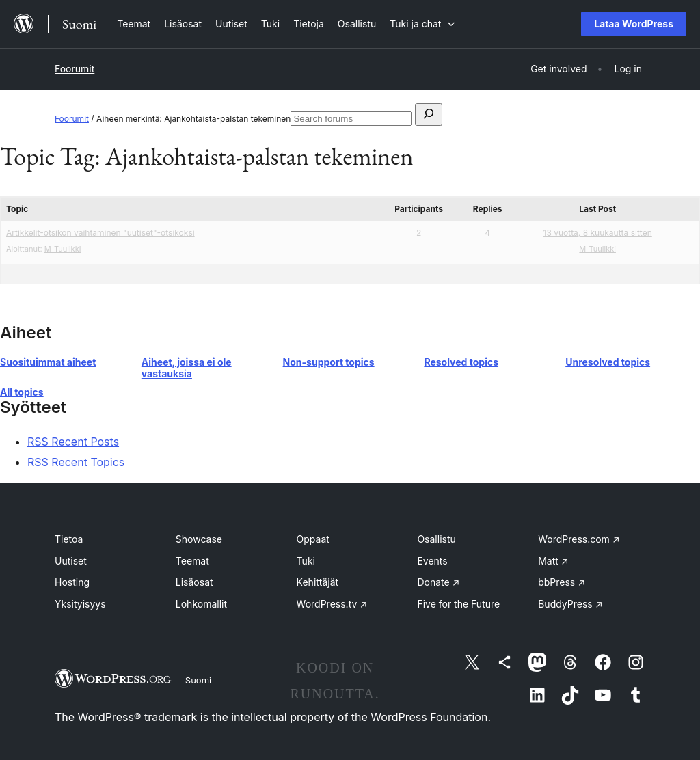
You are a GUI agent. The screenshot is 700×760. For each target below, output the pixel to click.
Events (432, 561)
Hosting (72, 582)
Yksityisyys (80, 604)
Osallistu (436, 539)
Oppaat (313, 539)
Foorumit (75, 69)
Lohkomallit (201, 604)
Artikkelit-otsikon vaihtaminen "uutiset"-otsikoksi (100, 233)
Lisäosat (194, 582)
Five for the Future (458, 604)
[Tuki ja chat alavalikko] (422, 24)
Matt (553, 561)
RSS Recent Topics (76, 462)
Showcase (199, 539)
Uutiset (71, 561)
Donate (438, 582)
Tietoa (69, 539)
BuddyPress (570, 604)
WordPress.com (579, 539)
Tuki (306, 561)
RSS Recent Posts (73, 442)
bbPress (562, 582)
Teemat (192, 561)
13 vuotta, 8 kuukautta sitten (598, 233)
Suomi (198, 680)
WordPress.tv (332, 604)
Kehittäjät (318, 582)
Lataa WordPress (634, 24)
